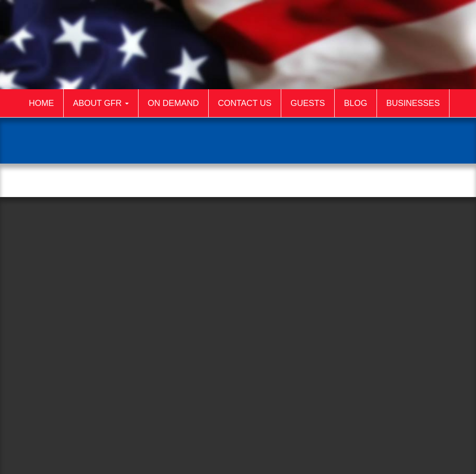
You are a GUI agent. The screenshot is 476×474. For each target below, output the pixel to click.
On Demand (173, 103)
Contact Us (245, 103)
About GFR (101, 103)
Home (41, 103)
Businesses (413, 103)
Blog (356, 103)
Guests (308, 103)
